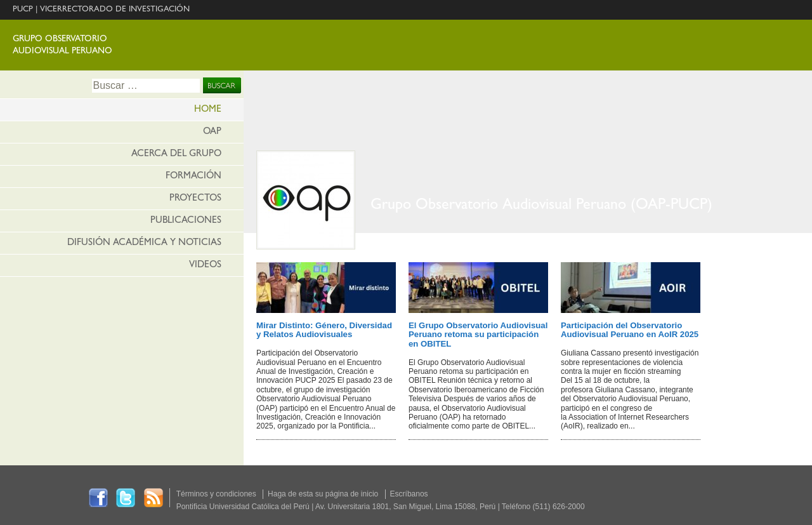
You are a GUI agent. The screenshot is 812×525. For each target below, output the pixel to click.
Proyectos (195, 199)
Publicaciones (186, 221)
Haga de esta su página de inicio (323, 494)
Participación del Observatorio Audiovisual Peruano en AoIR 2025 (630, 330)
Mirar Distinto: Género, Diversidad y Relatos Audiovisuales (324, 330)
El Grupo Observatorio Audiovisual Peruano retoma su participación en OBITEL (478, 335)
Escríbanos (409, 494)
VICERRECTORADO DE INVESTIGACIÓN (115, 10)
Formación (193, 177)
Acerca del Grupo (176, 155)
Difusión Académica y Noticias (144, 243)
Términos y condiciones (216, 494)
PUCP (23, 10)
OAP (212, 132)
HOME (208, 110)
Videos (205, 266)
